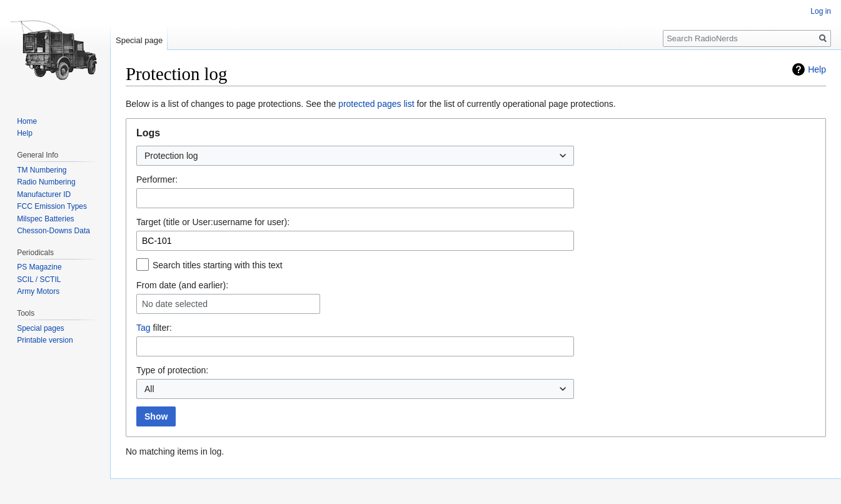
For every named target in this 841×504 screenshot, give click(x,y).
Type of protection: (172, 370)
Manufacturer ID (44, 194)
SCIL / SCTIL (39, 280)
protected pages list (376, 104)
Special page (139, 40)
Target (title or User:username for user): (213, 222)
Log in (821, 11)
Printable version (45, 340)
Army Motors (38, 291)
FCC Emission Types (52, 206)
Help (817, 69)
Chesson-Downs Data (53, 231)
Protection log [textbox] (171, 156)
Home (27, 121)
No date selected (175, 304)
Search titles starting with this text (218, 265)
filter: (154, 328)
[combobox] (355, 156)
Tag (144, 328)
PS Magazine (39, 267)
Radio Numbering (46, 182)
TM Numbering (42, 170)
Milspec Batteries (45, 219)
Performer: (157, 179)
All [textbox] (149, 389)
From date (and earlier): (182, 285)
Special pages (40, 328)
